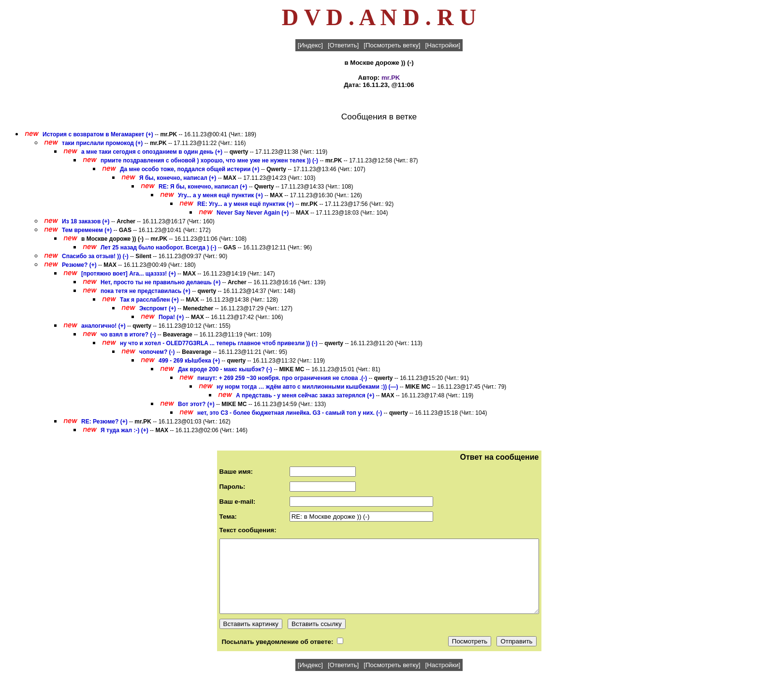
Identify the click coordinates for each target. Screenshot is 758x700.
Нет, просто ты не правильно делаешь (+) (160, 282)
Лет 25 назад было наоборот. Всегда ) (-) (158, 248)
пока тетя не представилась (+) (146, 291)
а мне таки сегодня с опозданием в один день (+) (152, 152)
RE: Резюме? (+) (104, 422)
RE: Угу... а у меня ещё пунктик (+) (246, 204)
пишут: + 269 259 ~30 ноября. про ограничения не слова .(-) (282, 378)
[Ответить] (343, 45)
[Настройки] (443, 45)
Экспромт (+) (158, 308)
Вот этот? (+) (196, 404)
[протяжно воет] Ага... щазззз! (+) (129, 274)
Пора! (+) (171, 317)
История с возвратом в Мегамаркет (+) (98, 134)
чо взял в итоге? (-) (128, 335)
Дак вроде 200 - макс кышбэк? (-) (225, 369)
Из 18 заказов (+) (86, 221)
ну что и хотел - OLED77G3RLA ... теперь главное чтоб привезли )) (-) (219, 343)
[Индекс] (310, 45)
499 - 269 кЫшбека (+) (189, 361)
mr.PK (391, 78)
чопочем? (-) (157, 352)
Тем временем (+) (87, 230)
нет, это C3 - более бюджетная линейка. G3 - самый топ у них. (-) (290, 413)
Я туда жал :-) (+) (124, 430)
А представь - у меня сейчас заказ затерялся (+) (305, 395)
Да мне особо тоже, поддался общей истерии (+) (190, 169)
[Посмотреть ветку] (392, 45)
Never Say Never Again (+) (253, 213)
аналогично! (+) (103, 326)
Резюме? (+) (79, 265)
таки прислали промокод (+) (102, 143)
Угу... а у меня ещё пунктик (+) (220, 195)
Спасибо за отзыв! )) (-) (95, 256)
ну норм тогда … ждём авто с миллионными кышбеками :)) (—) (307, 387)
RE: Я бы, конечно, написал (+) (203, 187)
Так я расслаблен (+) (149, 300)
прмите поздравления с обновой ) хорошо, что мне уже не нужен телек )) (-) (209, 160)
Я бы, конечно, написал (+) (178, 178)
